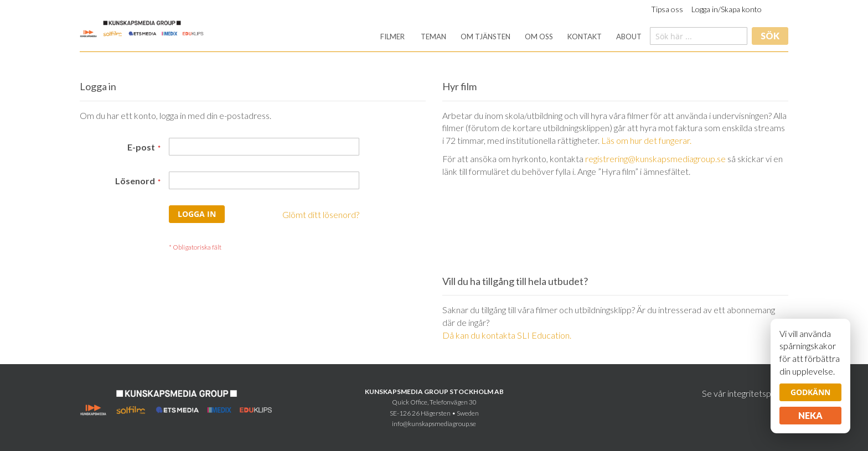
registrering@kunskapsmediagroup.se (655, 159)
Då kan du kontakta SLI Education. (507, 335)
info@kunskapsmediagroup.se (434, 424)
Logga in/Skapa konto (727, 9)
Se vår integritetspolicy (745, 393)
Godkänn (810, 392)
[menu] (511, 37)
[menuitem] (392, 37)
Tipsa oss (667, 9)
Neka (810, 415)
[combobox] (699, 36)
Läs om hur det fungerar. (646, 140)
